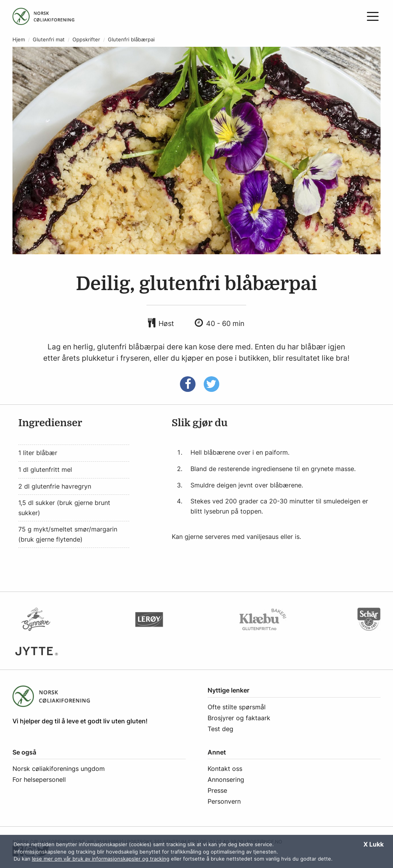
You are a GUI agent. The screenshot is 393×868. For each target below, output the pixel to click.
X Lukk (374, 844)
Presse (217, 790)
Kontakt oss (225, 769)
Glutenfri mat (49, 40)
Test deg (220, 729)
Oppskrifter (86, 40)
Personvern (224, 801)
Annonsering (226, 779)
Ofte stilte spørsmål (237, 707)
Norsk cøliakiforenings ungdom (59, 769)
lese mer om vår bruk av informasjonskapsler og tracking (101, 859)
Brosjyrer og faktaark (239, 718)
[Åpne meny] (373, 16)
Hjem (19, 40)
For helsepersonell (39, 779)
